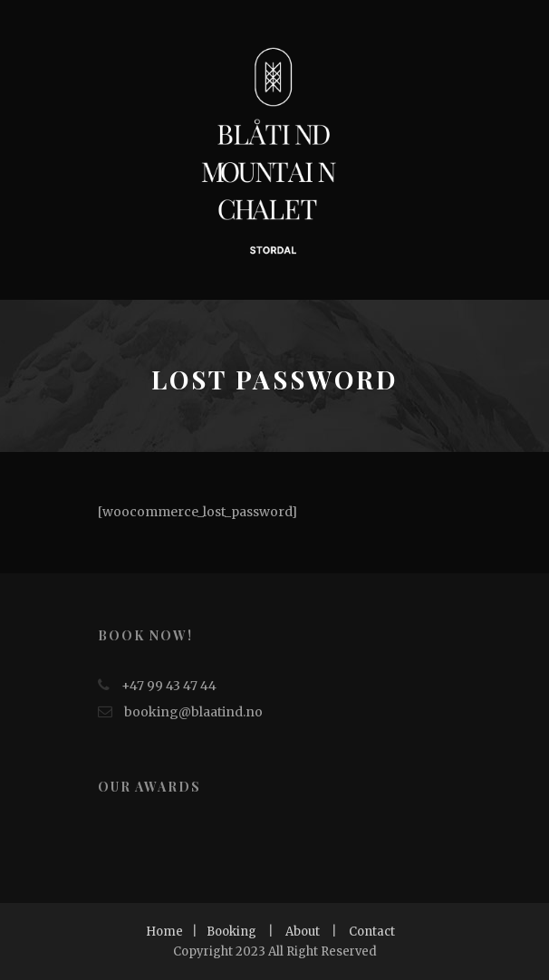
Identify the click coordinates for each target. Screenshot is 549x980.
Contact (372, 932)
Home (164, 932)
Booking (231, 932)
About (303, 932)
